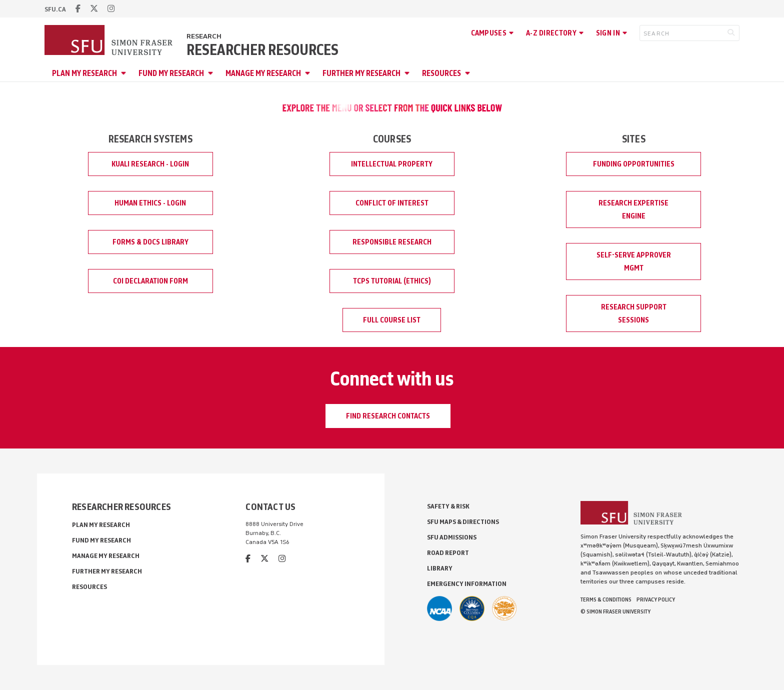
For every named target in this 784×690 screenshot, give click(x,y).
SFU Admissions (452, 537)
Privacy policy (656, 599)
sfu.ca (55, 9)
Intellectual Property (392, 164)
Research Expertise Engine (633, 209)
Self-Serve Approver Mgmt (634, 261)
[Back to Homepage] (109, 41)
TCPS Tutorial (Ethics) (392, 281)
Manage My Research (263, 73)
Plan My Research (84, 73)
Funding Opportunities (634, 164)
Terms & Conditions (606, 599)
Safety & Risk (448, 506)
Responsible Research (392, 242)
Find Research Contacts (388, 416)
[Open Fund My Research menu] (212, 73)
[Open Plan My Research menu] (125, 73)
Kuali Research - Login (150, 164)
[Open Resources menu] (469, 73)
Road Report (448, 553)
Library (440, 568)
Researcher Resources (262, 50)
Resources (441, 73)
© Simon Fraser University (615, 611)
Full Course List (392, 320)
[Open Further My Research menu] (408, 73)
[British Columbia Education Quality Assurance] (472, 608)
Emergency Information (467, 584)
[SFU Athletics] (439, 608)
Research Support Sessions (634, 313)
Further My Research (361, 73)
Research (204, 36)
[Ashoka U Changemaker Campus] (504, 608)
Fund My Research (171, 73)
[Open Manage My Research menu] (309, 73)
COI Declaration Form (150, 281)
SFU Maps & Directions (463, 522)
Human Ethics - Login (150, 203)
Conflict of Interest (392, 203)
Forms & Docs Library (150, 242)
